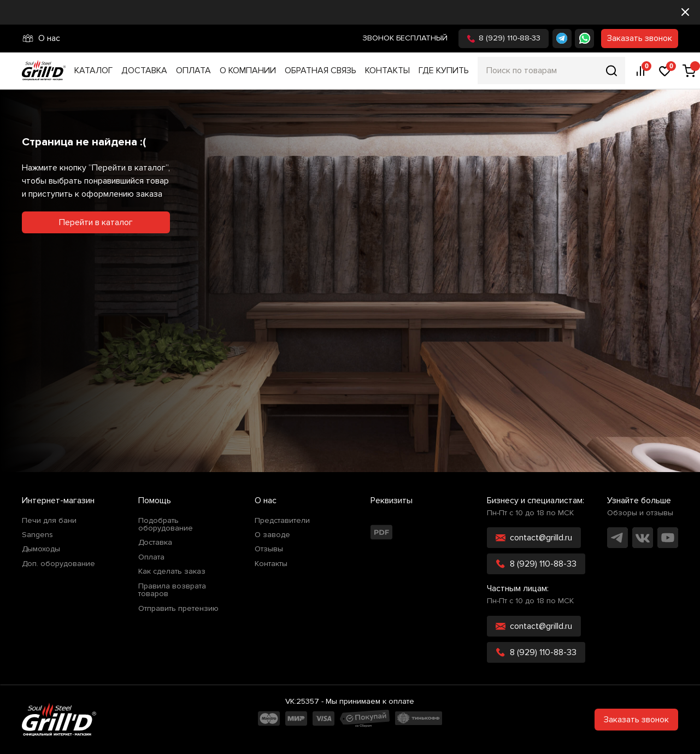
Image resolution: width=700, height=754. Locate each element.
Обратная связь (320, 70)
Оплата (193, 70)
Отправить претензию (178, 609)
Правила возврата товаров (172, 590)
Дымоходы (41, 549)
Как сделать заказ (172, 572)
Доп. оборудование (58, 564)
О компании (248, 70)
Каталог (93, 70)
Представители (282, 521)
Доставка (144, 70)
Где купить (444, 70)
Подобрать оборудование (166, 525)
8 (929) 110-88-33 (504, 38)
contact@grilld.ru (534, 538)
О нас (41, 38)
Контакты (387, 70)
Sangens (37, 535)
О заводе (272, 535)
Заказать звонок (640, 38)
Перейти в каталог (96, 222)
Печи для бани (49, 521)
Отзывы (269, 549)
